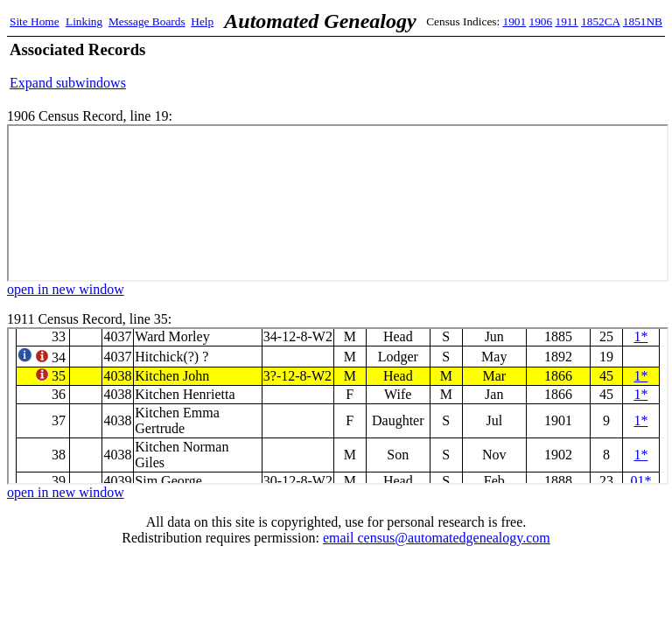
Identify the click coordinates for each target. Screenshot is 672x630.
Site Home (35, 21)
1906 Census (338, 203)
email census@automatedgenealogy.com (437, 538)
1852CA (600, 21)
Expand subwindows (68, 83)
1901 (515, 21)
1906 (541, 21)
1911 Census (338, 406)
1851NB (643, 21)
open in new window (66, 289)
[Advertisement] (458, 66)
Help (202, 21)
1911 (567, 21)
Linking (84, 21)
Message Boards (147, 21)
